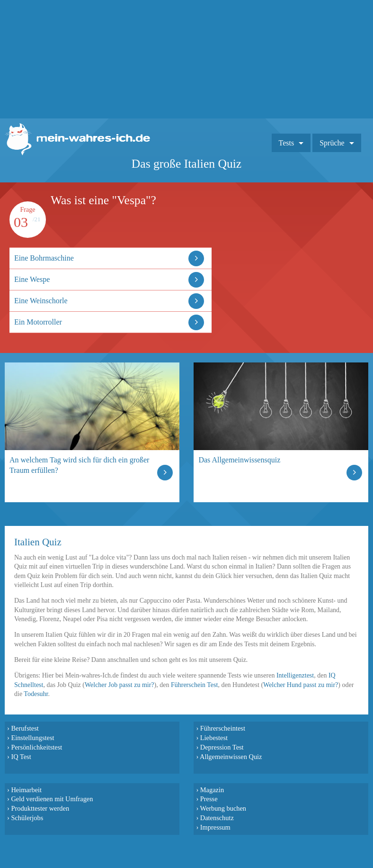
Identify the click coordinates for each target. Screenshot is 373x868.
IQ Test (21, 757)
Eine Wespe (32, 279)
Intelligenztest (295, 675)
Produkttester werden (40, 808)
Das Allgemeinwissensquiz (239, 460)
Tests (287, 143)
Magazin (212, 790)
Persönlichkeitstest (36, 747)
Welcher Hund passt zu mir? (301, 685)
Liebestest (214, 738)
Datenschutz (217, 818)
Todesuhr (36, 694)
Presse (209, 799)
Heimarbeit (26, 790)
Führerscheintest (223, 728)
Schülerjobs (27, 818)
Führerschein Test (194, 685)
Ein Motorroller (38, 322)
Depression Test (222, 747)
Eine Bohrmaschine (44, 258)
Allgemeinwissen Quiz (231, 757)
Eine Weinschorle (41, 301)
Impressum (215, 827)
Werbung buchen (223, 808)
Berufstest (25, 728)
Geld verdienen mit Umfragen (52, 799)
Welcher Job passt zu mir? (120, 685)
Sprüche (332, 143)
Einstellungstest (32, 738)
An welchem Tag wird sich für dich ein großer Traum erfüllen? (79, 465)
